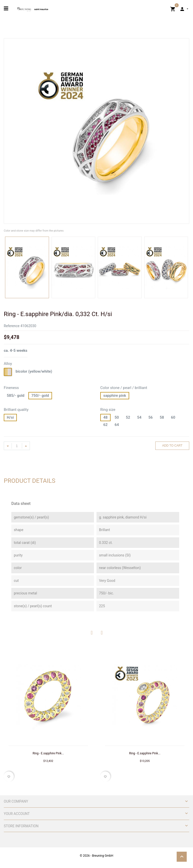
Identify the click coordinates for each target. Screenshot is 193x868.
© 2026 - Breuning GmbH (97, 856)
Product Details (30, 481)
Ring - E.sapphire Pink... (48, 753)
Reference (12, 326)
